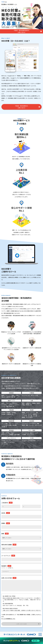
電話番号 (4, 566)
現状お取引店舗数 (7, 545)
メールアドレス (6, 556)
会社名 (3, 513)
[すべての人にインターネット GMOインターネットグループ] (19, 634)
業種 (3, 534)
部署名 (3, 523)
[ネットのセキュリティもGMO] (21, 641)
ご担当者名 (5, 503)
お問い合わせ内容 (7, 578)
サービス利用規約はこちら (8, 619)
